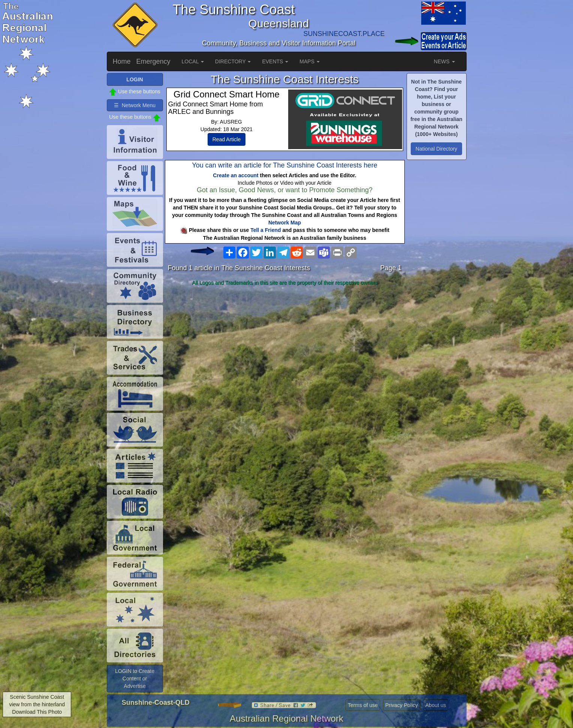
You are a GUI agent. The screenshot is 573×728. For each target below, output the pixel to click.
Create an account (236, 175)
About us (436, 705)
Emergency (153, 61)
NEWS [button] (444, 61)
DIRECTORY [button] (233, 61)
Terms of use (363, 705)
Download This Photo (37, 712)
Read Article (227, 139)
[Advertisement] (285, 348)
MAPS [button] (310, 61)
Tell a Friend (266, 230)
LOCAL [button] (193, 61)
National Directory (436, 149)
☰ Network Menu (135, 105)
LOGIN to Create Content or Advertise (135, 679)
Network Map (285, 223)
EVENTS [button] (275, 61)
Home (122, 61)
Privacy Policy (402, 705)
